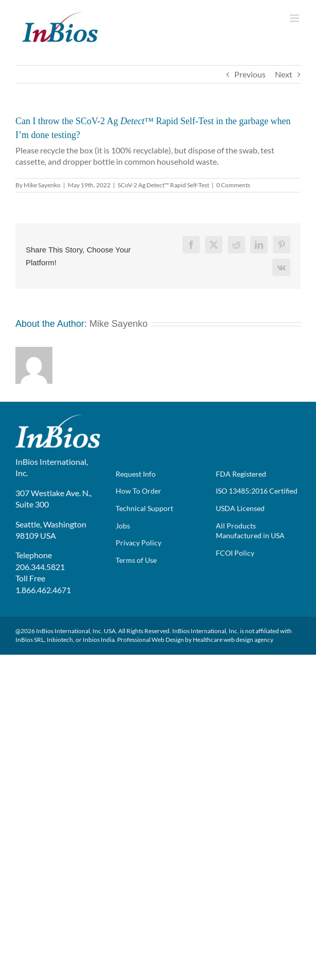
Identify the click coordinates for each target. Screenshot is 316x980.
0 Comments (233, 185)
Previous (250, 74)
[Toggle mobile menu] (295, 18)
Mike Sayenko (42, 185)
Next (284, 74)
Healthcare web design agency (233, 640)
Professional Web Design (151, 640)
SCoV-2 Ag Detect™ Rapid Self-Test (163, 185)
